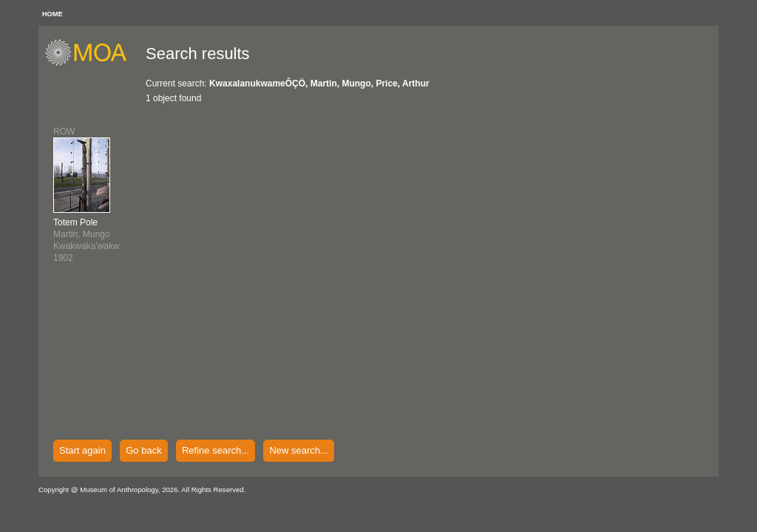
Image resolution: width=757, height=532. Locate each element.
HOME (52, 14)
